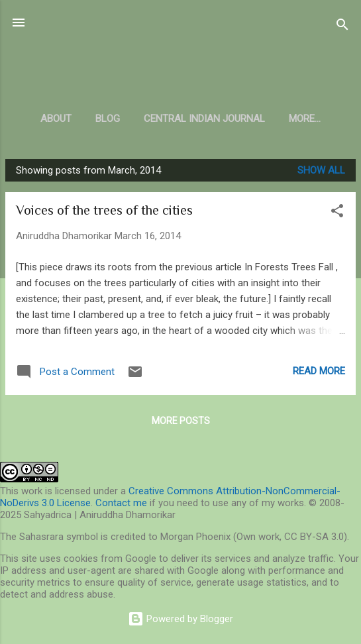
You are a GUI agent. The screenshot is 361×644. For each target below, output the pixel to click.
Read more (319, 371)
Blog (108, 119)
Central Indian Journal (204, 119)
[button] (337, 213)
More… (305, 119)
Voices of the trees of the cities (104, 210)
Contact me (121, 503)
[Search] (342, 27)
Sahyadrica (180, 55)
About (56, 119)
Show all (321, 170)
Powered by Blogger (180, 619)
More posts (181, 421)
